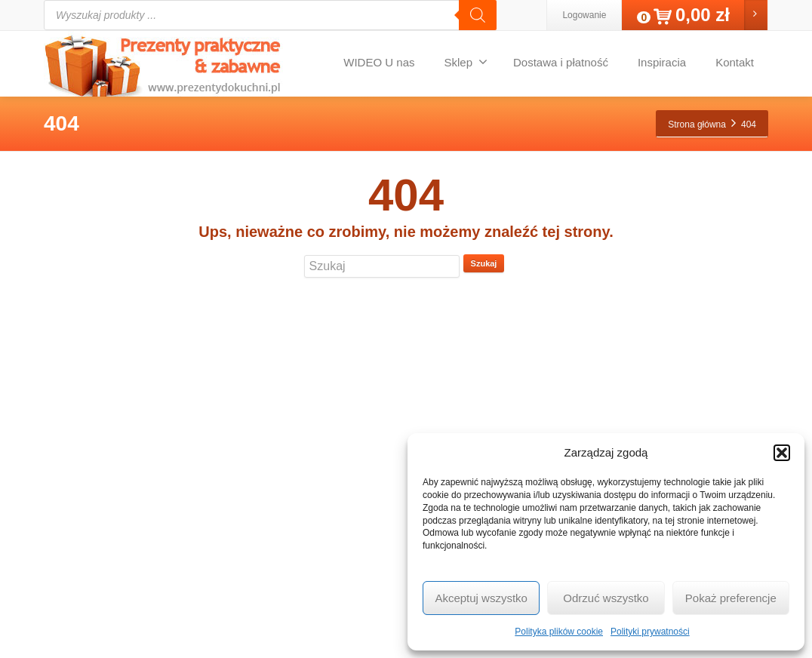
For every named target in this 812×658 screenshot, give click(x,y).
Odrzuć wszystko (606, 598)
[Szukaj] (478, 15)
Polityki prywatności (650, 632)
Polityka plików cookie (559, 632)
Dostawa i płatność (561, 62)
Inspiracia (662, 62)
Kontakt (735, 62)
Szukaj (484, 263)
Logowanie (584, 15)
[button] (782, 453)
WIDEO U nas (379, 62)
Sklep (466, 62)
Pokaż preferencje (731, 598)
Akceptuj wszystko (481, 598)
